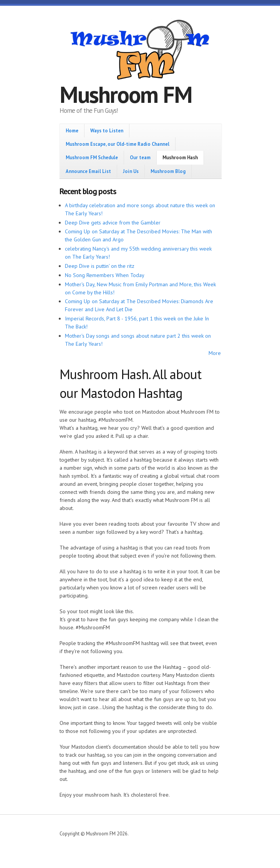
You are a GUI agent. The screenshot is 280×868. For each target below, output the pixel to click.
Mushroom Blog (168, 171)
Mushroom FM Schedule (92, 157)
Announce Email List (88, 171)
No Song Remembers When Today (105, 275)
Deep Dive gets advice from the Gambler (113, 223)
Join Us (131, 171)
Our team (140, 157)
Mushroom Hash (180, 157)
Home (72, 130)
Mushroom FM (126, 94)
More (215, 353)
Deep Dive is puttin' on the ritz (100, 266)
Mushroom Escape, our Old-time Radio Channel (118, 144)
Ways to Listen (107, 130)
